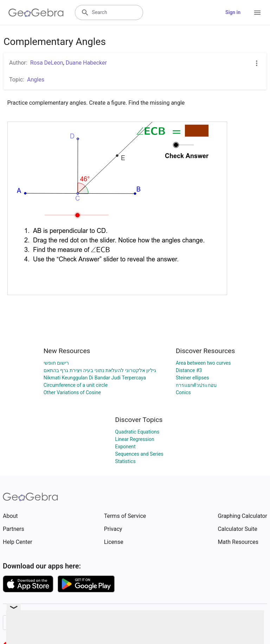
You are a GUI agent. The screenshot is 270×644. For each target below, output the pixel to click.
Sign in (233, 12)
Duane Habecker (86, 63)
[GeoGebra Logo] (36, 13)
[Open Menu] (257, 13)
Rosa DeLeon (47, 63)
